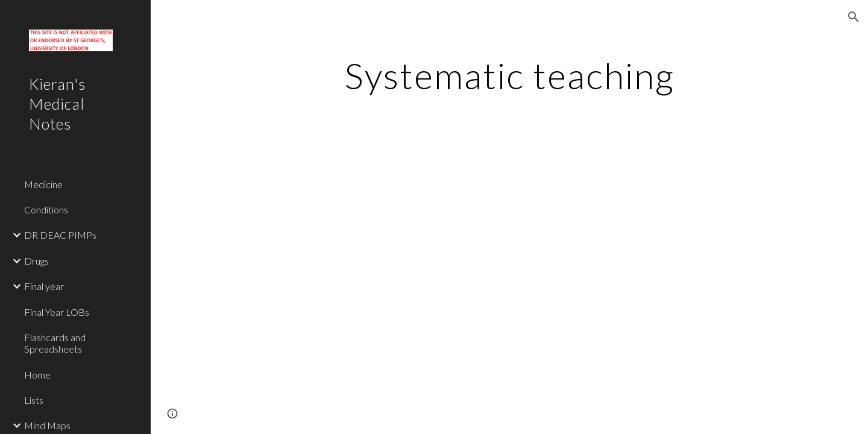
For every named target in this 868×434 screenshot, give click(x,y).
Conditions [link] (46, 209)
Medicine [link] (43, 184)
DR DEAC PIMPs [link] (60, 235)
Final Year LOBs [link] (57, 312)
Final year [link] (44, 286)
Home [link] (37, 375)
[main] (509, 75)
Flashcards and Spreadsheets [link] (55, 343)
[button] (854, 17)
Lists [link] (34, 400)
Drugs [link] (36, 261)
